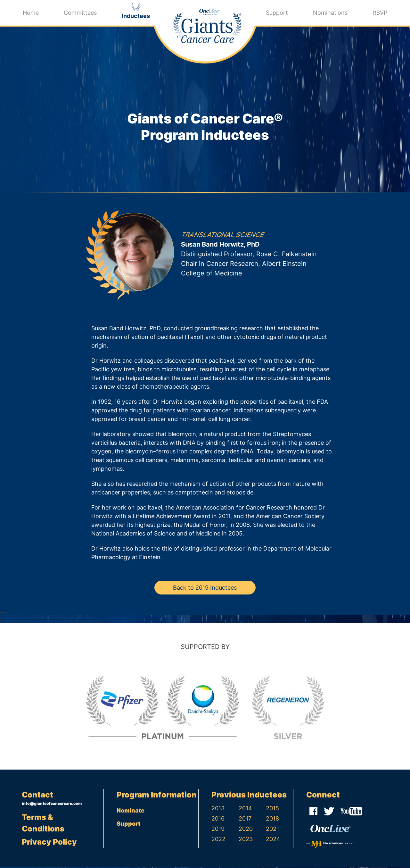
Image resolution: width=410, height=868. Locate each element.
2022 (218, 840)
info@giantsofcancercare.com (52, 804)
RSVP (380, 13)
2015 (272, 809)
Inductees (136, 16)
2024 (273, 840)
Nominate (131, 811)
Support (277, 13)
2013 (218, 809)
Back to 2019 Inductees (205, 588)
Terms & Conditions (43, 824)
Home (31, 13)
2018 (272, 819)
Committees (80, 13)
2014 (245, 809)
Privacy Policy (49, 843)
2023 (246, 840)
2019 (218, 829)
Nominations (330, 13)
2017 (245, 819)
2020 (246, 829)
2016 (218, 819)
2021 (272, 829)
